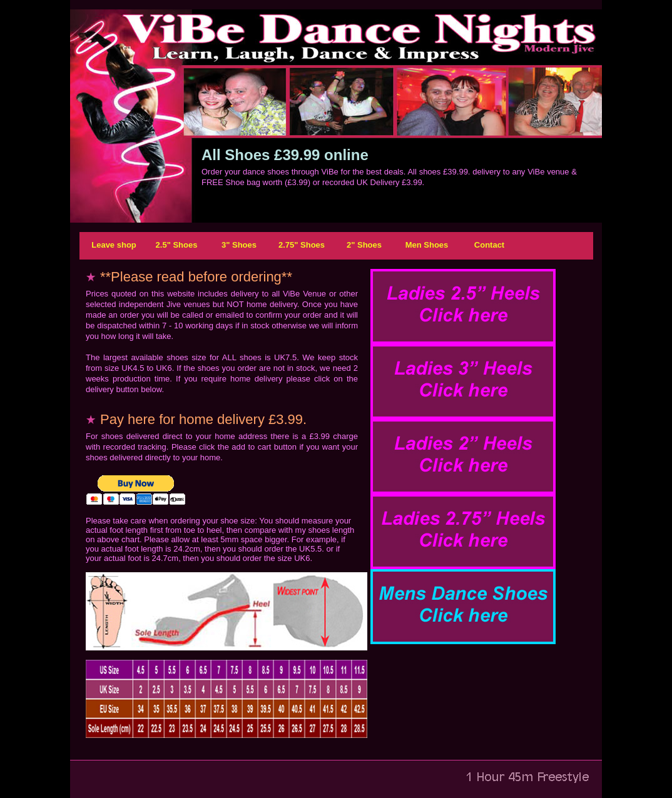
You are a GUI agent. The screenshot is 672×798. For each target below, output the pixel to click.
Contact (489, 245)
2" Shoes (364, 245)
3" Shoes (239, 245)
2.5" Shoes (177, 245)
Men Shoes (427, 245)
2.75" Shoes (302, 245)
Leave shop (114, 245)
